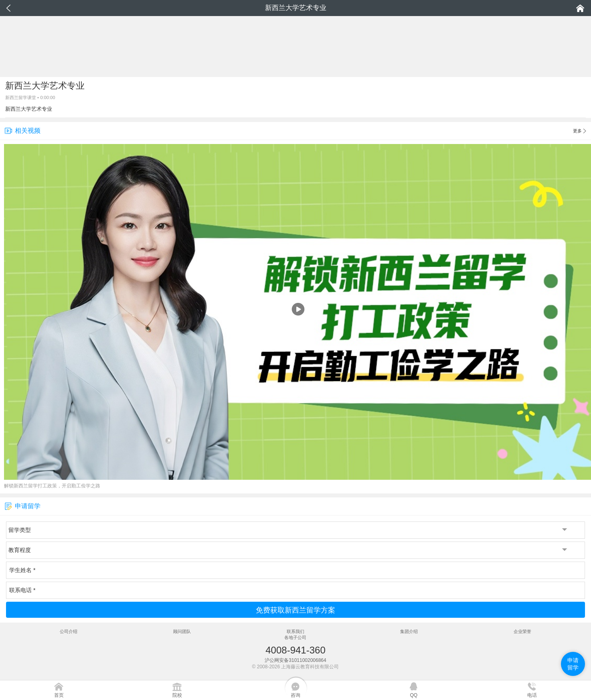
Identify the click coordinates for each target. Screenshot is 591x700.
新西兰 (12, 97)
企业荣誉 (522, 631)
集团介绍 (409, 631)
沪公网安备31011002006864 (295, 660)
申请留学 (573, 664)
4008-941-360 (295, 650)
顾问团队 (182, 631)
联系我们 (295, 631)
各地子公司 (295, 637)
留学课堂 (27, 97)
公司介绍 (69, 631)
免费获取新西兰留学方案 (295, 610)
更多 (580, 131)
